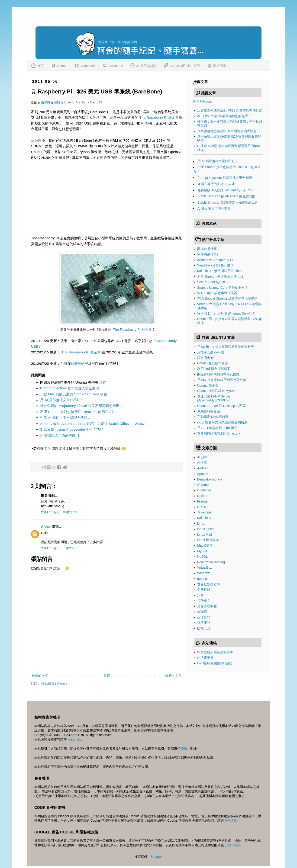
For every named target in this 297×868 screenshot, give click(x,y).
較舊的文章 (174, 676)
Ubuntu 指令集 (208, 385)
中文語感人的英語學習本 (215, 652)
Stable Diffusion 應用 (182, 65)
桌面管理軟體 (207, 606)
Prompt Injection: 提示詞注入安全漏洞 (70, 388)
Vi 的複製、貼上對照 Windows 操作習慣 (226, 314)
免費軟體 (204, 590)
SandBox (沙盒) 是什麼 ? (215, 265)
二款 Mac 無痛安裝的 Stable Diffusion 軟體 (74, 394)
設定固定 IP (206, 358)
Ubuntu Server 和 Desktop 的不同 (221, 406)
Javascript (205, 512)
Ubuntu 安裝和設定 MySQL (217, 391)
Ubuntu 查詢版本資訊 (213, 363)
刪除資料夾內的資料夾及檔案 (218, 374)
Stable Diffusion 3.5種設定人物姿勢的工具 (228, 202)
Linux (68, 102)
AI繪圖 (202, 463)
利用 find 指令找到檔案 (214, 369)
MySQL (203, 551)
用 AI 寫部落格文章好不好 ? (62, 400)
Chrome (203, 485)
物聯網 (46, 102)
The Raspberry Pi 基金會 (159, 117)
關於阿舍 (216, 65)
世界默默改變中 (209, 584)
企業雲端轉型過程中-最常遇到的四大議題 (227, 131)
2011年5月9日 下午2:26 (58, 548)
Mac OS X (205, 545)
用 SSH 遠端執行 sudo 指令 (217, 428)
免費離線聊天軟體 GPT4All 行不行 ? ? (225, 190)
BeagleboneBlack (210, 479)
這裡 (103, 382)
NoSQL (203, 557)
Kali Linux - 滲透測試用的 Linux (220, 271)
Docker (202, 496)
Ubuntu (59, 65)
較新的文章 (40, 676)
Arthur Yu (74, 740)
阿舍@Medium (204, 102)
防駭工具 (204, 628)
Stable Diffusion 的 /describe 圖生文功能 (72, 429)
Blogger (156, 857)
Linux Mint (205, 535)
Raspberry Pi (84, 102)
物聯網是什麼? (208, 254)
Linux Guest (206, 529)
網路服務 (204, 623)
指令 (200, 595)
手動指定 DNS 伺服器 (213, 417)
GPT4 (202, 507)
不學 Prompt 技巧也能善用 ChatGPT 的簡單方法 (78, 412)
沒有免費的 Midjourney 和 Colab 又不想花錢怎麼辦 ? (81, 406)
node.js (202, 579)
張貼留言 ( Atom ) (54, 683)
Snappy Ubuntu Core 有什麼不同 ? (222, 288)
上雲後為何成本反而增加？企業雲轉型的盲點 (230, 110)
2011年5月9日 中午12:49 (59, 512)
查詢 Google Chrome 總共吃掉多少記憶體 (228, 298)
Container (85, 65)
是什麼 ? (203, 601)
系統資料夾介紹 (209, 411)
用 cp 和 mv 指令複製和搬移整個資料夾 (226, 347)
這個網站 (78, 364)
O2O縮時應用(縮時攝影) (215, 663)
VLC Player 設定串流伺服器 (217, 293)
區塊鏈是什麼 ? (208, 249)
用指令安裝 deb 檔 (211, 352)
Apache (203, 474)
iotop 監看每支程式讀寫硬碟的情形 (222, 422)
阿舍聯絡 (230, 820)
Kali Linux (204, 518)
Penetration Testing (211, 562)
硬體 (58, 102)
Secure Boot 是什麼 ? (213, 282)
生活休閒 (204, 617)
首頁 (37, 65)
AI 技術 (202, 457)
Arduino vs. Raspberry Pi (215, 260)
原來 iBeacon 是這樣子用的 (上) (220, 276)
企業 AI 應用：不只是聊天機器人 (65, 418)
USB (100, 102)
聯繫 (184, 749)
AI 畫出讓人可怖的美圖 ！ (60, 435)
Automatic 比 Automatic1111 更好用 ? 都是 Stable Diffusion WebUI (93, 424)
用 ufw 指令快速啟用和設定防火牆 (222, 380)
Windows (204, 573)
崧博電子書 (205, 658)
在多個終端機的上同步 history (219, 433)
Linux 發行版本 (208, 540)
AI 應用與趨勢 (143, 65)
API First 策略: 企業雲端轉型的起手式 (224, 116)
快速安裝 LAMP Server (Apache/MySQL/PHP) (214, 398)
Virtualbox (113, 65)
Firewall (203, 501)
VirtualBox (205, 567)
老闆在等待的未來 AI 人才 (216, 184)
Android (203, 468)
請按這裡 (234, 845)
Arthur (47, 527)
